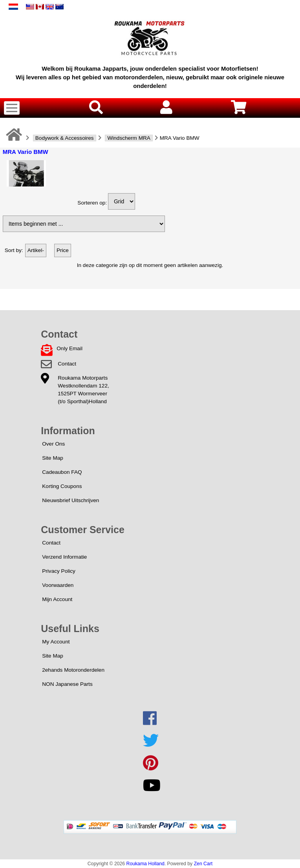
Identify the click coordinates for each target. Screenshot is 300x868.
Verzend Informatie (64, 557)
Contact (67, 364)
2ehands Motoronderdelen (73, 670)
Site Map (53, 458)
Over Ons (53, 444)
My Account (56, 642)
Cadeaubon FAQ (62, 472)
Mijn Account (57, 599)
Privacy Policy (59, 571)
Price (63, 250)
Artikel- (36, 250)
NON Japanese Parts (67, 684)
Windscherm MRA (129, 138)
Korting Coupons (62, 486)
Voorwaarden (58, 585)
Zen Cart (203, 864)
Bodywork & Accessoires (65, 138)
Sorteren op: (92, 203)
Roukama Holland (145, 864)
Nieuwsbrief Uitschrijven (70, 500)
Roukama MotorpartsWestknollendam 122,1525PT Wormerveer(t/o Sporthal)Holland (83, 390)
